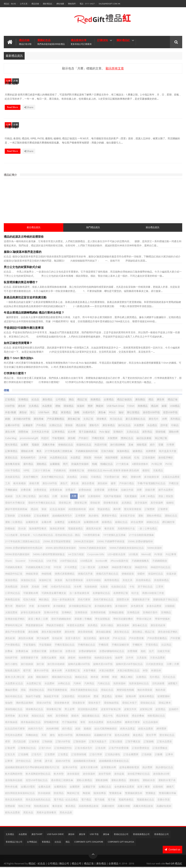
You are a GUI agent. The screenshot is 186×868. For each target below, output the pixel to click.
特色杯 (98, 459)
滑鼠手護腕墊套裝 (57, 691)
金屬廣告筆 (32, 523)
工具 (8, 484)
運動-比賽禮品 (84, 781)
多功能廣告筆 (152, 478)
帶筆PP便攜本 (162, 620)
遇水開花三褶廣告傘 (62, 781)
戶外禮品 (41, 426)
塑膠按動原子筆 (141, 601)
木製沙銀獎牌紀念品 (128, 672)
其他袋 (35, 588)
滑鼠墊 (87, 459)
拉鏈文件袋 (164, 652)
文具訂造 (88, 420)
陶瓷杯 (100, 407)
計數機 (159, 756)
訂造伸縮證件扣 (63, 749)
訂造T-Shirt (45, 749)
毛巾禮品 (155, 678)
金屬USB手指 (12, 426)
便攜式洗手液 (85, 575)
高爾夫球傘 (49, 446)
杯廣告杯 (156, 672)
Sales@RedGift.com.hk (109, 4)
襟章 (8, 743)
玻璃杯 (119, 697)
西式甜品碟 (20, 743)
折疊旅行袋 (56, 652)
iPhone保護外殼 (119, 562)
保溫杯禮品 (123, 452)
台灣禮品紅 (32, 843)
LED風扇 (133, 555)
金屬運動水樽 (91, 523)
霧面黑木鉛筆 (94, 530)
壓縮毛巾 (21, 607)
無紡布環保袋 (145, 691)
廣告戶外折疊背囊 (15, 633)
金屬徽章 (28, 426)
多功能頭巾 (121, 607)
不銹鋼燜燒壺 (160, 562)
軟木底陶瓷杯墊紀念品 (38, 775)
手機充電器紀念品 (65, 646)
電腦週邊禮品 (75, 530)
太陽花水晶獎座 (171, 478)
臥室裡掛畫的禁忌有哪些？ (21, 283)
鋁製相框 (158, 788)
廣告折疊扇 (88, 484)
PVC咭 (169, 465)
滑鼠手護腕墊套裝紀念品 (84, 691)
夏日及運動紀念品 (135, 420)
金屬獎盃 (60, 523)
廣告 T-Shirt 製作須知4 (19, 359)
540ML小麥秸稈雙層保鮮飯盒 (49, 555)
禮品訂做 (173, 401)
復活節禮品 (90, 639)
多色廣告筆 (137, 607)
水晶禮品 (152, 426)
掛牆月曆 (150, 491)
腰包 (52, 736)
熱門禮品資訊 (93, 229)
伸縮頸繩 (46, 575)
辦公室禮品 (133, 414)
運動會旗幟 (102, 781)
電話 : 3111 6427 (87, 4)
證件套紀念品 (23, 762)
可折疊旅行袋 (112, 478)
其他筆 (25, 588)
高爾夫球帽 (124, 807)
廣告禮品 (47, 401)
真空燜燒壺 (62, 717)
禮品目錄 (35, 4)
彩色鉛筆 (57, 639)
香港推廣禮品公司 (141, 835)
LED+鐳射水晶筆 (116, 555)
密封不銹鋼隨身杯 (61, 620)
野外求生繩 (11, 788)
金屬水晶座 (44, 788)
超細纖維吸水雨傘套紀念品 (114, 762)
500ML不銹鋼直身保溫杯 (93, 549)
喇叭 (125, 478)
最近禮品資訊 (34, 229)
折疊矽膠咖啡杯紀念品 (112, 652)
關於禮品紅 (48, 4)
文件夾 (130, 659)
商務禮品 (143, 407)
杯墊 (145, 672)
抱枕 (143, 652)
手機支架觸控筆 (120, 646)
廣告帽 (72, 439)
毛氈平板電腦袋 (112, 497)
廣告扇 (75, 484)
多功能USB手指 (22, 420)
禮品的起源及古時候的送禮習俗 (24, 238)
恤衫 (121, 414)
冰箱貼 (84, 478)
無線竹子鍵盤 (33, 697)
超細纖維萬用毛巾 (62, 517)
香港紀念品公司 (121, 835)
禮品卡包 (108, 717)
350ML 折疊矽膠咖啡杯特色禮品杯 (24, 549)
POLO (112, 414)
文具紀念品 (133, 433)
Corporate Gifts (96, 555)
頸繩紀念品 (107, 465)
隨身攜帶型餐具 (38, 530)
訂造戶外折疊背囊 (119, 749)
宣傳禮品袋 (133, 614)
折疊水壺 (70, 652)
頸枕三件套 (25, 807)
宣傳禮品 (23, 401)
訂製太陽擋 (116, 743)
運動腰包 (134, 781)
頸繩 (95, 465)
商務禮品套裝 (13, 601)
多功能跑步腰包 (103, 607)
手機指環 (103, 646)
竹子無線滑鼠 (70, 723)
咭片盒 (135, 594)
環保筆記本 (65, 504)
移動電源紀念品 (156, 717)
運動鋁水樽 (27, 452)
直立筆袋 (23, 717)
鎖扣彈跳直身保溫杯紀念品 (20, 794)
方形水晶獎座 (157, 659)
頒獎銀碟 (10, 807)
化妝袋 (104, 588)
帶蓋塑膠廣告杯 (34, 626)
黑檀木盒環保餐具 (46, 814)
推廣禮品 (95, 401)
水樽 (164, 420)
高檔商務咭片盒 (126, 530)
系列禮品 (175, 420)
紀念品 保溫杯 (57, 510)
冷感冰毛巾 (89, 414)
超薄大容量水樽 (89, 768)
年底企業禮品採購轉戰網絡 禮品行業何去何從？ (34, 314)
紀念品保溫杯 (151, 723)
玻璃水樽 (131, 697)
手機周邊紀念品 (86, 646)
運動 (141, 517)
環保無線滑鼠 (111, 704)
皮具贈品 (127, 504)
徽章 (113, 484)
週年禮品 (28, 465)
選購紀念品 (51, 42)
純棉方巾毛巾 (36, 730)
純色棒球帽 (53, 730)
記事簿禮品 (58, 433)
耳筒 (44, 736)
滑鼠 (23, 691)
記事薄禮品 (11, 452)
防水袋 (22, 530)
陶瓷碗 (86, 794)
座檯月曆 (34, 484)
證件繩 (38, 762)
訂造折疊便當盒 (141, 749)
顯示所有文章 (115, 68)
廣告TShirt (37, 835)
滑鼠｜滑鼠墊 (166, 497)
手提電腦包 (29, 646)
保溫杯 (81, 407)
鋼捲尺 (170, 788)
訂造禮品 (10, 401)
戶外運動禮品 (13, 646)
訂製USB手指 (63, 743)
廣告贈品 (140, 401)
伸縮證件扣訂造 (14, 575)
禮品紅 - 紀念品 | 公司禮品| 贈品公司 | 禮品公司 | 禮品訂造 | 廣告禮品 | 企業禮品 (73, 862)
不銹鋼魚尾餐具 (14, 568)
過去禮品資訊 (152, 229)
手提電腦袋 (45, 646)
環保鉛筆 (95, 504)
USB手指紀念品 (68, 562)
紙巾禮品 (67, 730)
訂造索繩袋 (25, 517)
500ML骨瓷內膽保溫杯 (17, 555)
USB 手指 (52, 562)
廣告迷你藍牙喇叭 (168, 633)
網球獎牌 (161, 730)
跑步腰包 (94, 517)
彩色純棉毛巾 (28, 459)
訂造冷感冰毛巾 (84, 749)
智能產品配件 (13, 672)
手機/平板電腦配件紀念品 (151, 484)
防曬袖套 (10, 530)
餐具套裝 (57, 807)
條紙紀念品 (81, 678)
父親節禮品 (68, 697)
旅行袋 (40, 665)
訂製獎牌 (150, 510)
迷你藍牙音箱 (127, 517)
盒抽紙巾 (174, 710)
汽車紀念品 (104, 685)
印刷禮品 (96, 478)
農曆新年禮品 (109, 517)
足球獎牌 (80, 517)
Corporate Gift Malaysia (121, 843)
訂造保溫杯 (149, 459)
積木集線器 (11, 723)
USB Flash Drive (115, 407)
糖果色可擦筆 (132, 723)
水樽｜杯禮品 (148, 497)
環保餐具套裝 (111, 504)
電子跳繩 (99, 801)
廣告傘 (102, 414)
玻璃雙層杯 (164, 697)
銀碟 (164, 407)
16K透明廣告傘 (92, 536)
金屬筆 (25, 446)
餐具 (39, 452)
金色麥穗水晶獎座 (124, 788)
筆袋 (44, 510)
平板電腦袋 (58, 439)
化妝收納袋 (91, 588)
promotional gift (29, 439)
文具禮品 (34, 407)
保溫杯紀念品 (84, 446)
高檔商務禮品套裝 (89, 807)
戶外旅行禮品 (127, 484)
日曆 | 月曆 (173, 665)
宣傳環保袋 (81, 614)
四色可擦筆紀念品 (103, 601)
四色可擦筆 (84, 601)
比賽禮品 (141, 678)
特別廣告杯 (84, 697)
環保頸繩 (160, 433)
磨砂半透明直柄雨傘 (16, 510)
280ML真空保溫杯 (84, 543)
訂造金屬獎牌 (131, 756)
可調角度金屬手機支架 (54, 594)
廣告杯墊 (70, 633)
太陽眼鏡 (170, 607)
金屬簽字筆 (89, 788)
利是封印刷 (101, 446)
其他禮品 (72, 478)
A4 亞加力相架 (76, 555)
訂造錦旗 (147, 756)
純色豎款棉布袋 (77, 510)
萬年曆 (117, 510)
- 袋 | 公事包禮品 (148, 530)
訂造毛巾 (37, 756)
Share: (9, 562)
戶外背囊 (175, 639)
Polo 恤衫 (105, 433)
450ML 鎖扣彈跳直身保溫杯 (61, 549)
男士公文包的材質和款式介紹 (22, 268)
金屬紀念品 (105, 788)
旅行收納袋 (27, 665)
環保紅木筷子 (130, 704)
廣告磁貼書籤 (103, 633)
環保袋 (69, 426)
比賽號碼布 (94, 497)
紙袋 (78, 730)
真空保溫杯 (141, 504)
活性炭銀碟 (158, 685)
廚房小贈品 (107, 626)
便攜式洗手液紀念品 (107, 575)
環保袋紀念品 (148, 704)
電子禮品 (86, 801)
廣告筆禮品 (109, 426)
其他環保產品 (143, 581)
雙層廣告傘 (115, 794)
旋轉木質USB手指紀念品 (129, 665)
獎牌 (90, 407)
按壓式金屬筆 (49, 659)
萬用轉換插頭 (83, 736)
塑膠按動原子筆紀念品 (165, 601)
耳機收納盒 (32, 736)
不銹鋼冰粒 (60, 472)
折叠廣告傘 (22, 652)
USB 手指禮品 (13, 472)
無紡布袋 (160, 691)
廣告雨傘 (39, 420)
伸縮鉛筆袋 (32, 575)
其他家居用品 (13, 478)
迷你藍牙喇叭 (166, 459)
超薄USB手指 (70, 768)
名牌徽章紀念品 (101, 594)
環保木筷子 (94, 704)
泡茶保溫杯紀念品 (139, 685)
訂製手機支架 (133, 743)
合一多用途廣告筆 (79, 594)
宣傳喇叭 (67, 614)
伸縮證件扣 (141, 568)
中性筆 (57, 568)
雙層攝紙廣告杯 (134, 794)
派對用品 (147, 433)
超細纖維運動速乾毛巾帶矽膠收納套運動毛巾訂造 (32, 768)
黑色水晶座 (66, 814)
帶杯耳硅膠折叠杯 (123, 620)
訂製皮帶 (10, 749)
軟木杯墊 (59, 775)
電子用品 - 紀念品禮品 (66, 801)
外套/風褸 (11, 414)
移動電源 (142, 446)
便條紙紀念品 (66, 446)
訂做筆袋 (34, 743)
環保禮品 (69, 407)
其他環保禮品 (161, 581)
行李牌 (170, 446)
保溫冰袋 (171, 575)
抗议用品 (166, 646)
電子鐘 (111, 801)
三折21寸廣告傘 (41, 472)
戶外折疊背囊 (136, 639)
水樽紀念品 (64, 685)
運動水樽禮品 (154, 517)
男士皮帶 (70, 710)
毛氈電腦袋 (131, 497)
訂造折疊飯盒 (160, 749)
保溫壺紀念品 (28, 581)
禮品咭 (34, 510)
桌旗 (30, 678)
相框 (50, 717)
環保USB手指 (44, 704)
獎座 (96, 697)
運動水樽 (174, 433)
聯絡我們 (72, 4)
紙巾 (152, 446)
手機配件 (137, 646)
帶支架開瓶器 (102, 620)
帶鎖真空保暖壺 (55, 626)
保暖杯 (141, 575)
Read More (85, 112)
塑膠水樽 (136, 478)
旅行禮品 (44, 497)
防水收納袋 (44, 794)
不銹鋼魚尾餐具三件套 (38, 568)
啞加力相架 (29, 601)
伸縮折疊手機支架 (122, 568)
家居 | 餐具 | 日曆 (38, 620)
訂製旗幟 (149, 743)
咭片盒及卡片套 (168, 452)
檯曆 (82, 497)
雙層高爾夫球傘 (168, 794)
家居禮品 (66, 414)
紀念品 (35, 401)
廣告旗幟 (33, 633)
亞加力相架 (107, 452)
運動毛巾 (94, 426)
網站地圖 (60, 4)
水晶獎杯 (49, 685)
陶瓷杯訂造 (73, 794)
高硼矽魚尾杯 (164, 807)
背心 (33, 414)
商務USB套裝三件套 (153, 594)
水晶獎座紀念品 (58, 459)
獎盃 (55, 414)
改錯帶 (119, 659)
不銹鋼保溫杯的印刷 (87, 452)
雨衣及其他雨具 (14, 801)
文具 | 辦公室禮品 (26, 497)
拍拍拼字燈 (11, 659)
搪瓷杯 (72, 659)
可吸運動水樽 (31, 594)
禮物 (58, 407)
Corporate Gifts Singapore (89, 843)
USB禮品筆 (86, 562)
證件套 (164, 426)
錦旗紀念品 (153, 523)
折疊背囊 (99, 491)
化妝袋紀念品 (119, 588)
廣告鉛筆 (10, 639)
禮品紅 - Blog (10, 4)
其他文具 (127, 581)
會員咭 (64, 497)
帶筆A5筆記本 (144, 620)
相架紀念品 (38, 717)
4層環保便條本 (140, 465)
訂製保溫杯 (80, 743)
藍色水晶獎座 (122, 736)
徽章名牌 (104, 639)
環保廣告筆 (79, 704)
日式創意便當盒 (155, 665)
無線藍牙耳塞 (51, 697)
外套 (32, 607)
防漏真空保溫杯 (80, 465)
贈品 (71, 401)
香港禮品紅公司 (161, 835)
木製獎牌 (113, 439)
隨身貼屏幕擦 (57, 530)
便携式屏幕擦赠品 (65, 575)
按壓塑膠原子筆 (29, 659)
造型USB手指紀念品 (37, 781)
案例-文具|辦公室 (15, 678)
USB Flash (44, 414)
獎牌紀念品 (127, 439)
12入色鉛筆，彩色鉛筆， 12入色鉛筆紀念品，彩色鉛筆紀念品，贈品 (43, 536)
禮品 (151, 401)
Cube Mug (11, 439)
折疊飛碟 (132, 652)
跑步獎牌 (147, 768)
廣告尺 (64, 484)
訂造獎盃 (63, 756)
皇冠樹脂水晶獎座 (88, 710)
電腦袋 (35, 446)
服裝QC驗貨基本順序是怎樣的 (23, 253)
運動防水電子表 (167, 781)
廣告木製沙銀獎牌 (51, 633)
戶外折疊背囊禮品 (157, 639)
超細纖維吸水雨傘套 (85, 762)
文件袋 (43, 459)
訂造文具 (10, 756)
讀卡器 (49, 762)
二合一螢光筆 (88, 568)
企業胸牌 (103, 568)
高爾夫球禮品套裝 (143, 807)
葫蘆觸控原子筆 (103, 736)
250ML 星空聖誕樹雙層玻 (57, 543)
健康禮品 (138, 452)
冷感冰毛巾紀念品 (61, 588)
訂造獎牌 (50, 756)
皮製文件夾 (130, 710)
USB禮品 (175, 407)
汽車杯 (77, 685)
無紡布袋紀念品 (14, 697)
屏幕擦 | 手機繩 (83, 620)
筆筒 (83, 723)
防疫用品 (59, 794)
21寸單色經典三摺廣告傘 (59, 452)
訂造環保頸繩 (79, 756)
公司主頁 (24, 4)
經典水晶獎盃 (127, 730)
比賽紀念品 (56, 426)
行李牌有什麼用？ (15, 374)
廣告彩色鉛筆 (158, 626)
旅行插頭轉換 (118, 446)
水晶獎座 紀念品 (14, 685)
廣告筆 (161, 401)
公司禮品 (61, 401)
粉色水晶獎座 (96, 723)
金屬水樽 (46, 523)
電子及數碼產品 (87, 433)
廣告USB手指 (50, 484)
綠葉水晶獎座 (146, 730)
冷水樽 (78, 588)
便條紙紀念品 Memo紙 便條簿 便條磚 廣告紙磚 (113, 472)
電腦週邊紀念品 (145, 801)
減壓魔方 (173, 685)
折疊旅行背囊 (39, 652)
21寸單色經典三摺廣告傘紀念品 (22, 543)
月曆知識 (82, 80)
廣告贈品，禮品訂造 (143, 633)
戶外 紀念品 (119, 639)
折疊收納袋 (85, 491)
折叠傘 (9, 652)
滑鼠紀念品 (107, 691)
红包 (137, 459)
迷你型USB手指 (151, 414)
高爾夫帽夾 (108, 807)
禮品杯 (155, 407)
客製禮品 (46, 843)
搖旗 (62, 659)
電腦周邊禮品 (126, 801)
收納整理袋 (85, 659)
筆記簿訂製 (161, 439)
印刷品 (175, 426)
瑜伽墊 (9, 704)
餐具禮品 (70, 807)
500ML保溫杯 (154, 549)
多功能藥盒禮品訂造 (80, 607)
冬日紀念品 (116, 420)
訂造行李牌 (96, 756)
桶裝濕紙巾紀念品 (62, 678)
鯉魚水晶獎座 (13, 814)
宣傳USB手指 (51, 614)
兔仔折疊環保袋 (74, 581)
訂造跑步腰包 (113, 756)
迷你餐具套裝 (13, 465)
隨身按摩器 (100, 794)
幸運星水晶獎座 (76, 626)
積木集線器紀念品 (31, 723)
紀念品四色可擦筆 (15, 730)
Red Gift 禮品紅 (174, 862)
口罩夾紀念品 (13, 594)
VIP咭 (26, 472)
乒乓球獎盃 (71, 568)
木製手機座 (89, 672)
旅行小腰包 (11, 665)
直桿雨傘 (10, 717)
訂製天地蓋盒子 (98, 743)
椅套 (115, 678)
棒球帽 (105, 678)
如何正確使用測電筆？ (18, 344)
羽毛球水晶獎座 (14, 736)
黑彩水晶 (28, 814)
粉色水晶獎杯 (114, 723)
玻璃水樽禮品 (147, 697)
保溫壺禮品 (11, 581)
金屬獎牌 (75, 788)
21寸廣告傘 (122, 465)
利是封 (45, 439)
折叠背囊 (26, 491)
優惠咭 (146, 472)
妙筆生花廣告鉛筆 (31, 614)
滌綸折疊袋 (11, 691)
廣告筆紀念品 (122, 633)
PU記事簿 (171, 555)
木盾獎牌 (139, 426)
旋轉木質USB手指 (103, 665)
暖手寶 (27, 672)
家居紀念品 (11, 459)
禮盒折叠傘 (138, 717)
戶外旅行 (84, 439)
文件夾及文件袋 (40, 433)
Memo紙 (146, 555)
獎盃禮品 (107, 697)
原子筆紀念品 (145, 588)
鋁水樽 (72, 433)
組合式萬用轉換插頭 (106, 730)
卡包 (132, 588)
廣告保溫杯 (123, 626)
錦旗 (8, 420)
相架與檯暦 (111, 459)
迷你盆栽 (119, 775)
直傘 (131, 446)
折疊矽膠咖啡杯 (87, 652)
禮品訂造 (82, 401)
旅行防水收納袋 (56, 665)
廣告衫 (23, 414)
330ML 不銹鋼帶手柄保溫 (111, 543)
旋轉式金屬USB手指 (79, 665)
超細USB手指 (63, 762)
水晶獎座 (47, 407)
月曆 (16, 81)
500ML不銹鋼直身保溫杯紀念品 (127, 549)
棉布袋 (94, 678)
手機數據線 (11, 491)
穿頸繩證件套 (51, 723)
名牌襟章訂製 (121, 594)
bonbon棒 (101, 562)
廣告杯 (22, 407)
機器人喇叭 (127, 678)
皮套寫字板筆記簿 (111, 710)
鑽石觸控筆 (168, 523)
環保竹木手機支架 (15, 504)
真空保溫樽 (157, 504)
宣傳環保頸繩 (98, 614)
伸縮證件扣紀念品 (160, 568)
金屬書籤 (55, 465)
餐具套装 (109, 530)
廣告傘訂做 (74, 420)
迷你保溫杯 (89, 775)
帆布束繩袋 (20, 484)
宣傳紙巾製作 (150, 614)
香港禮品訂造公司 (14, 843)
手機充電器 (98, 439)
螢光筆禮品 (11, 446)
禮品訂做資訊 (124, 401)
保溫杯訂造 (45, 581)
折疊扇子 (70, 491)
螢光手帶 (151, 736)
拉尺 (152, 652)
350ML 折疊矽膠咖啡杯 (140, 543)
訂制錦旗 (47, 743)
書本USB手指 (41, 672)
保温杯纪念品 (156, 575)
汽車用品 (89, 685)
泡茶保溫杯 (119, 685)
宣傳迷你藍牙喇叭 (15, 620)
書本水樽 (57, 672)
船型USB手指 (65, 736)
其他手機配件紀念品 (53, 478)
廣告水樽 (10, 433)
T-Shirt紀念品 (36, 562)
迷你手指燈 (105, 775)
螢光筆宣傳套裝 (133, 510)
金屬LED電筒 (28, 788)
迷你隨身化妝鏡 (14, 781)
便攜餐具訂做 (77, 472)
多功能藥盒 (59, 607)
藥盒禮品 (138, 736)
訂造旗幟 (23, 756)
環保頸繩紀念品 (14, 710)
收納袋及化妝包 (103, 659)
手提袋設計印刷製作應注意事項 (24, 329)
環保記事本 (165, 704)
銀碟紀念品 (121, 523)
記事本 (169, 756)
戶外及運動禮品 (56, 420)
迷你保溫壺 (73, 775)
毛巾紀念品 (169, 678)
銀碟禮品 (107, 523)
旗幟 (77, 414)
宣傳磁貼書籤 (116, 614)
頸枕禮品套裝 (41, 807)
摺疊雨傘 (23, 433)
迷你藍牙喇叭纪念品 (139, 775)
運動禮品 (41, 465)
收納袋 (9, 497)
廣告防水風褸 (26, 639)
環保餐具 (102, 420)
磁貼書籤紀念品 (91, 717)
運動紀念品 (171, 517)
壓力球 (9, 607)
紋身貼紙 (126, 459)
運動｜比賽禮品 (14, 523)
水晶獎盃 (75, 459)
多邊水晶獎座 (154, 607)
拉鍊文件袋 (127, 491)
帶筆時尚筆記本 (14, 626)
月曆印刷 (82, 126)
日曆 (8, 81)
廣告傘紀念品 (140, 626)
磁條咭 (170, 504)
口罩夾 (160, 588)
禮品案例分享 (81, 42)
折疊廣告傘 (56, 491)
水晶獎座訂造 (34, 685)
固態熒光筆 (123, 601)
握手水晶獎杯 (166, 491)
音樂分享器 (164, 801)
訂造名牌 (101, 749)
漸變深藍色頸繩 (125, 691)
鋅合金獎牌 (137, 523)
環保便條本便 (62, 704)
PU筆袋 (158, 555)
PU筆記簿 (157, 465)
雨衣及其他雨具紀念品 (38, 801)
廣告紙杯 (102, 484)
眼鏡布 (75, 717)
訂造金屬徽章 (41, 517)
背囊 (161, 446)
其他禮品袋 (11, 588)
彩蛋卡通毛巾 (73, 639)
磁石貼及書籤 (144, 439)
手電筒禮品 (152, 646)
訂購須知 (103, 40)
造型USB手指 (170, 414)
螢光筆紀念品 (167, 736)
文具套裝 (142, 659)
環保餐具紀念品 (34, 710)
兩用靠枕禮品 (112, 581)
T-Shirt (131, 407)
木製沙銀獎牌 (106, 672)
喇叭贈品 (44, 601)
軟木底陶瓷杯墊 (14, 775)
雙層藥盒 (151, 794)
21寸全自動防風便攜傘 (141, 536)
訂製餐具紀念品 (27, 749)
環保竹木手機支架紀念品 (42, 504)
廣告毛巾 (154, 420)
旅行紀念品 (124, 426)
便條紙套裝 (128, 575)
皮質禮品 (160, 710)
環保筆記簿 (81, 504)
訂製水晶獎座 (164, 743)
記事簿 (9, 762)
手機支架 (174, 484)
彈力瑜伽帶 (43, 639)
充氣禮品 (158, 472)
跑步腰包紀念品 (164, 768)
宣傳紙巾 (118, 433)
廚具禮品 (93, 626)
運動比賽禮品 (119, 781)
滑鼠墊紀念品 (37, 691)
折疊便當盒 (40, 491)
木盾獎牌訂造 (73, 672)
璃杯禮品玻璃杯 (25, 704)
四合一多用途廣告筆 (63, 601)
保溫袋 (58, 581)
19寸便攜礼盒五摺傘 (114, 536)
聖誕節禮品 (104, 510)
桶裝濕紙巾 (42, 678)
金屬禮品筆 (74, 523)
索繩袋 (87, 730)
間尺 (66, 465)
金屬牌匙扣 (60, 788)
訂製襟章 (163, 510)
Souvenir (20, 562)
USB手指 (10, 407)
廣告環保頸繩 (85, 633)
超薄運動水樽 (109, 768)
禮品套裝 (81, 426)
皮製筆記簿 (146, 710)
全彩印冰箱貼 (94, 581)
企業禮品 (109, 401)
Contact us (172, 851)
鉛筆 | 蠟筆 (144, 788)
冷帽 (45, 588)
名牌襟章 (151, 452)
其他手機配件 (31, 478)
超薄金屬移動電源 (129, 768)
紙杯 (92, 510)
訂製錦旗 (10, 517)
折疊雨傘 (113, 491)
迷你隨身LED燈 (161, 775)
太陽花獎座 (11, 614)
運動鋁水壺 (149, 781)
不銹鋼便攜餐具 (140, 562)
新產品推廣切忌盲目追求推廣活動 (25, 299)
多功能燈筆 (44, 607)
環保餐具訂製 (54, 710)
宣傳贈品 (166, 614)
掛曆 (139, 491)
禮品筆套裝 (122, 717)
